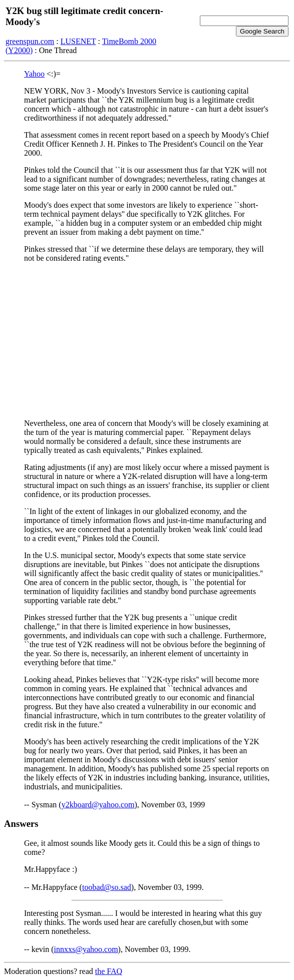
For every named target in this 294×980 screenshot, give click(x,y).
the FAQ (109, 971)
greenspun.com (30, 41)
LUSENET (78, 41)
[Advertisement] (147, 341)
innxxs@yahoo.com (86, 949)
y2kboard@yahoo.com (98, 805)
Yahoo (34, 74)
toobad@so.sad (107, 887)
